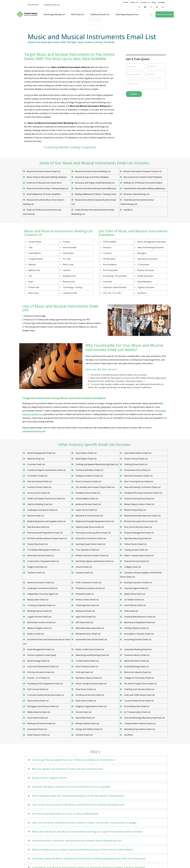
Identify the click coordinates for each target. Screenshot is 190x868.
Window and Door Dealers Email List (92, 555)
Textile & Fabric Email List (87, 661)
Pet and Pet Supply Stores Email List (140, 684)
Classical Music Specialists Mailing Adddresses (144, 188)
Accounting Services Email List (137, 639)
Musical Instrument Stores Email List (140, 521)
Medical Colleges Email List (39, 628)
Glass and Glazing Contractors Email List (142, 487)
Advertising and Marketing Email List (92, 655)
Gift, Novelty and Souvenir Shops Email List (95, 487)
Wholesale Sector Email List (88, 634)
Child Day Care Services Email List (139, 689)
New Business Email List (38, 527)
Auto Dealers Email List (86, 453)
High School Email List (85, 617)
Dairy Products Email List (87, 666)
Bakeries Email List (36, 459)
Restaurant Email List (85, 611)
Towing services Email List (136, 550)
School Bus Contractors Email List (91, 538)
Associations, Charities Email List (139, 634)
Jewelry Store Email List (134, 594)
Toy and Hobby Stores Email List (139, 701)
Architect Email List (84, 735)
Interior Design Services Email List (91, 684)
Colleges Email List (132, 567)
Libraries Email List (84, 573)
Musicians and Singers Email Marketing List (95, 183)
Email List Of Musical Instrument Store (44, 183)
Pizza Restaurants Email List (137, 706)
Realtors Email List (35, 634)
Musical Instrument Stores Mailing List (93, 171)
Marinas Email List (35, 516)
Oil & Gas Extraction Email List (40, 672)
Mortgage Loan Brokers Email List (43, 706)
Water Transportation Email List (139, 555)
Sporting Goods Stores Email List (90, 544)
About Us (134, 2)
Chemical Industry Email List (137, 655)
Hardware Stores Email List (88, 493)
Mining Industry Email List (87, 723)
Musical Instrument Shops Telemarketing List (48, 188)
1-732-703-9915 (32, 5)
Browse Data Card (165, 14)
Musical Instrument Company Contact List (143, 171)
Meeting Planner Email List (39, 611)
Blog (154, 2)
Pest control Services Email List (138, 527)
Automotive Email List (37, 729)
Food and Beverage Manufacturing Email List (144, 718)
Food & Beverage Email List (136, 666)
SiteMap (162, 2)
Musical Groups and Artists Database (92, 177)
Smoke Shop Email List (37, 544)
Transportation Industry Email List (140, 723)
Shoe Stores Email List (85, 689)
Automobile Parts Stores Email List (91, 639)
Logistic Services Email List (39, 617)
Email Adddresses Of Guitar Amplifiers (44, 194)
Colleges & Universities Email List (139, 678)
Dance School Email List (38, 701)
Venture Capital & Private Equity (42, 655)
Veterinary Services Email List (40, 555)
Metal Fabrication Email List (136, 661)
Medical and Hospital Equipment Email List (95, 521)
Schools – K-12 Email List (38, 678)
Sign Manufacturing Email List (137, 538)
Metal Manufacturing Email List (90, 628)
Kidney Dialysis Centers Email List (139, 504)
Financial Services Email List (136, 561)
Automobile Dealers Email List (137, 453)
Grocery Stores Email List (38, 493)
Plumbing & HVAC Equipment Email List (45, 684)
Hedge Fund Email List (37, 567)
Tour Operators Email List (87, 550)
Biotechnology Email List (38, 661)
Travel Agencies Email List (87, 605)
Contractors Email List (37, 476)
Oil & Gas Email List (84, 672)
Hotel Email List (131, 611)
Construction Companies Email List (43, 561)
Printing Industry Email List (136, 628)
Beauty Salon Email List (38, 600)
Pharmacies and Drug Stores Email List (93, 533)
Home (126, 2)
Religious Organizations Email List (91, 706)
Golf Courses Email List (37, 689)
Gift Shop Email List (84, 622)
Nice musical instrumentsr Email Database (143, 177)
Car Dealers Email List (134, 600)
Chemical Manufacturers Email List (140, 617)
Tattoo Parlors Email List (135, 544)
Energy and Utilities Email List (89, 729)
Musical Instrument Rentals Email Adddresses (96, 188)
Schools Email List (83, 567)
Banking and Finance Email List (41, 723)
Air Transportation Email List (137, 712)
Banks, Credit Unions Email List (89, 649)
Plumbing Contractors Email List (90, 588)
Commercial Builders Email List (89, 470)
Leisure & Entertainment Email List (43, 666)
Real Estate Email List (85, 718)
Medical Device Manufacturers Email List (142, 516)
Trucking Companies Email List (41, 605)
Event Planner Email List (135, 605)
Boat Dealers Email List (86, 459)
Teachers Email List (36, 573)
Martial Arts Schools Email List (89, 516)
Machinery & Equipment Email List (139, 622)
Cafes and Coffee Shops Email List (139, 695)
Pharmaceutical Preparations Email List (45, 533)
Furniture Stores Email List (39, 487)
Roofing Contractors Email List (138, 583)
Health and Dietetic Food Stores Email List (46, 499)
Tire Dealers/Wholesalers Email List (43, 550)
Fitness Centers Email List (87, 600)
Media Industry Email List (38, 712)
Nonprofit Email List (84, 594)
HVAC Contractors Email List (88, 583)
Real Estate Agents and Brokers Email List (94, 561)
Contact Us (145, 2)
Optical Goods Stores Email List (89, 527)
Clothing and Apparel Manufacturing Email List (97, 464)
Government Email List (37, 718)
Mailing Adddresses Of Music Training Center (96, 194)
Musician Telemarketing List (137, 194)
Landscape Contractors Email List (42, 510)
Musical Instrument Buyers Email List (44, 171)
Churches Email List (36, 464)
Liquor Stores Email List (86, 510)
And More (128, 210)
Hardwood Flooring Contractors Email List (143, 493)
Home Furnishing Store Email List (139, 499)
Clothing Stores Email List (135, 464)
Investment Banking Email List (138, 649)
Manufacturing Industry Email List (139, 729)
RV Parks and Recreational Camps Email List (47, 538)
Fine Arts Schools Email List (39, 481)
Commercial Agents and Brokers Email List (46, 470)
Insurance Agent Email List (136, 588)
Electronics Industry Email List (137, 672)
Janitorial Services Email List (88, 504)
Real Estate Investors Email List (41, 622)
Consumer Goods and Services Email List (45, 695)
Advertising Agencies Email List (41, 453)
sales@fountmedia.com (52, 5)
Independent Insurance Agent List (42, 594)
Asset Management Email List (40, 649)
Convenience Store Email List (137, 470)
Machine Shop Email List (135, 510)
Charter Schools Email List (136, 459)
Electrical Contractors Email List (138, 476)
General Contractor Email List (40, 583)
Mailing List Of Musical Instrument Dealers (143, 183)
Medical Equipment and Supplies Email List (46, 521)
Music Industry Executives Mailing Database (47, 177)
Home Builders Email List (87, 499)
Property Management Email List (139, 533)
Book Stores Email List (86, 701)
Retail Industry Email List (38, 735)
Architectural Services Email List (90, 695)
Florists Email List (83, 712)
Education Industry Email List (88, 678)
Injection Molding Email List (40, 504)
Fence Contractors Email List (88, 481)
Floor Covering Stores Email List (138, 481)
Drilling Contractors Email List (89, 476)
